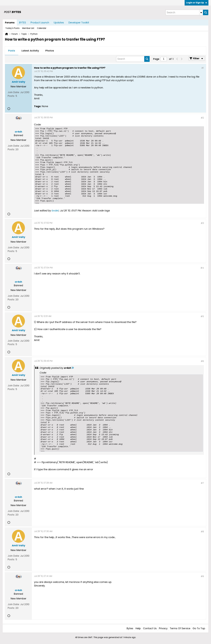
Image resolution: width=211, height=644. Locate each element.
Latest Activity (30, 51)
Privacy (163, 628)
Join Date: (14, 92)
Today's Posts (12, 28)
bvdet (55, 211)
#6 (202, 361)
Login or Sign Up (197, 3)
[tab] (12, 51)
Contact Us (150, 628)
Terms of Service (180, 628)
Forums (10, 23)
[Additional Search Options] (201, 12)
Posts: (11, 96)
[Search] (184, 12)
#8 (202, 532)
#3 (202, 223)
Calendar (42, 28)
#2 (202, 118)
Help (138, 628)
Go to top (199, 628)
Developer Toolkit (79, 23)
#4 (202, 268)
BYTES (23, 23)
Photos (50, 51)
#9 (202, 576)
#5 (202, 316)
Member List (28, 28)
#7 (202, 483)
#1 (203, 68)
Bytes (130, 628)
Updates (59, 23)
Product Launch (40, 23)
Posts (12, 51)
